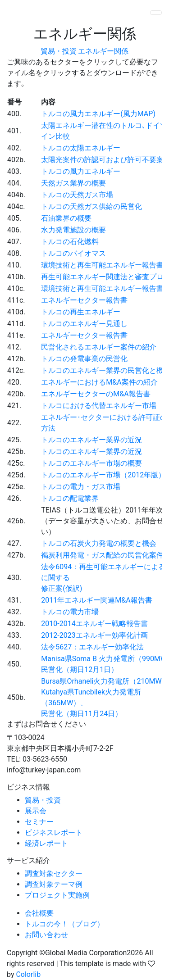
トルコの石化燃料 (70, 242)
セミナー (39, 822)
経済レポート (46, 843)
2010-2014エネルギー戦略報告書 (94, 624)
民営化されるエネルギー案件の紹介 (99, 347)
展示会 (36, 811)
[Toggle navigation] (156, 13)
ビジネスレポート (54, 833)
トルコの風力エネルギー (81, 171)
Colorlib (28, 974)
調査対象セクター (54, 873)
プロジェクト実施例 (57, 895)
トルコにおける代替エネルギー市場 (99, 406)
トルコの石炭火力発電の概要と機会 (99, 543)
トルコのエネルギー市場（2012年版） (103, 475)
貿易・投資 (59, 51)
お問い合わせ (46, 935)
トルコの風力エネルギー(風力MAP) (98, 114)
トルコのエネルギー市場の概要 (91, 463)
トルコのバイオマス (73, 253)
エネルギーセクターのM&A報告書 (96, 394)
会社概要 (39, 913)
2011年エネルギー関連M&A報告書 (96, 600)
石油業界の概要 (66, 218)
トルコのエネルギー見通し (84, 324)
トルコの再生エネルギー (81, 312)
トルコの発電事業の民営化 (84, 359)
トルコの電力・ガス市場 (81, 487)
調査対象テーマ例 (54, 884)
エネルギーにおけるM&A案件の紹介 (99, 382)
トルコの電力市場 (70, 612)
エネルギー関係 (103, 51)
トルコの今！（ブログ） (64, 924)
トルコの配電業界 (70, 498)
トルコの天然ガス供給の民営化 (91, 206)
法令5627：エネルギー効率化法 (92, 647)
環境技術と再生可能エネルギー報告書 (102, 265)
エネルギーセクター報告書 (84, 300)
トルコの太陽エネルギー (81, 148)
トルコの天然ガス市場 (77, 195)
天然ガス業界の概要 (73, 183)
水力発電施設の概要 (73, 230)
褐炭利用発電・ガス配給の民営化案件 (102, 555)
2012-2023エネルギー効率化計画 (94, 635)
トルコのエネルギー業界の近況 (91, 440)
